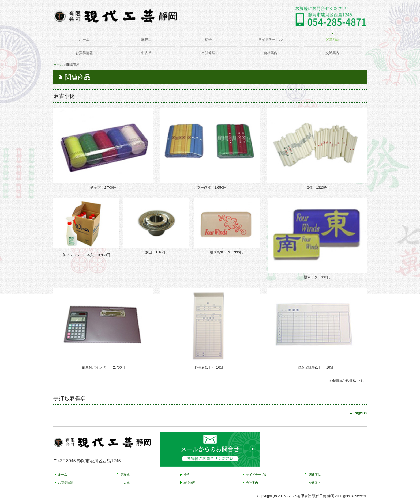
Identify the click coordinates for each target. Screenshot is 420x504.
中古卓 (146, 53)
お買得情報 (84, 53)
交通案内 (332, 53)
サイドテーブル (270, 39)
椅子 (208, 39)
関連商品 (333, 39)
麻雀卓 (146, 39)
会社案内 (271, 53)
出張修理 (208, 53)
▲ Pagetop (358, 413)
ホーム (84, 39)
